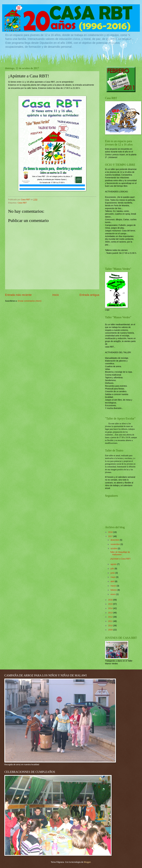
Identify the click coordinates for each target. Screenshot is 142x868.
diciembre (115, 540)
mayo (113, 577)
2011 (111, 621)
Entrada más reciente (18, 295)
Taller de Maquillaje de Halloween (120, 553)
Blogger (87, 862)
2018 (111, 532)
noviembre (115, 544)
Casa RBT (22, 203)
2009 (111, 630)
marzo (114, 586)
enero (113, 594)
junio (113, 573)
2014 (111, 608)
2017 (111, 536)
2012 (111, 617)
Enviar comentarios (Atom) (29, 301)
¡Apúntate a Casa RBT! (120, 559)
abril (113, 581)
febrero (114, 590)
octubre (114, 549)
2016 (111, 600)
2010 (111, 626)
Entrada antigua (89, 295)
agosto (114, 564)
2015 (111, 604)
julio (113, 569)
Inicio (56, 295)
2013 (111, 613)
